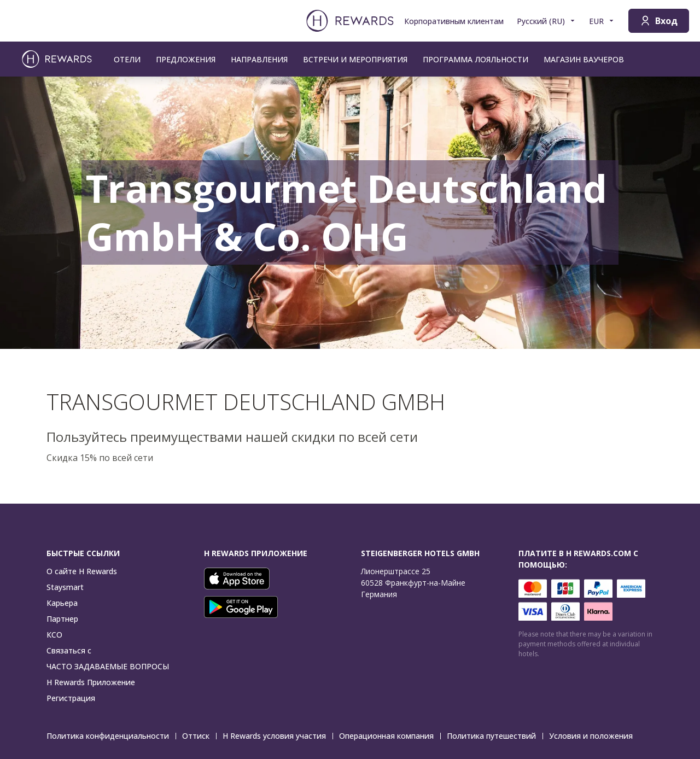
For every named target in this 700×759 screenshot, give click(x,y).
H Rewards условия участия (278, 736)
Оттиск (199, 736)
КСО (54, 635)
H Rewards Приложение (91, 682)
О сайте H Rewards (82, 571)
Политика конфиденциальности (111, 736)
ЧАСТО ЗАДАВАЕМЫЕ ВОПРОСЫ (108, 666)
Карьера (62, 603)
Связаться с (69, 650)
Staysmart (65, 587)
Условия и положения (594, 736)
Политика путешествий (495, 736)
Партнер (62, 619)
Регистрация (71, 698)
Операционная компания (390, 736)
